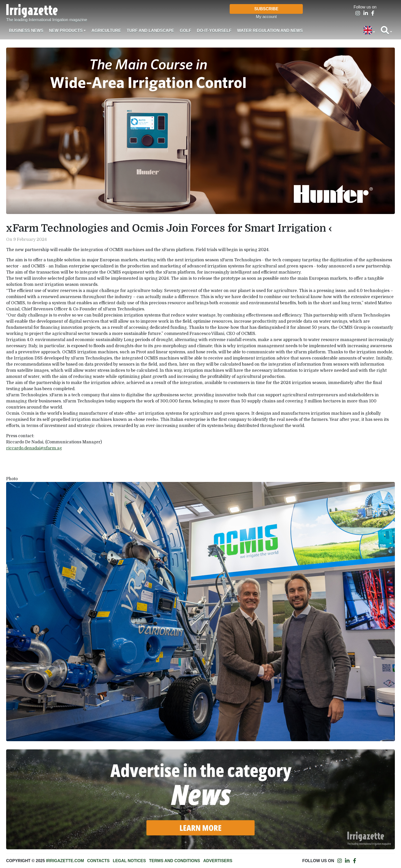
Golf (185, 31)
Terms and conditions (175, 861)
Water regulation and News (270, 31)
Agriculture (106, 31)
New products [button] (66, 31)
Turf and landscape (150, 31)
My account (266, 17)
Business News (26, 31)
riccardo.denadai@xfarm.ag (34, 448)
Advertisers (218, 861)
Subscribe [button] (266, 9)
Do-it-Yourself (214, 31)
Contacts (98, 861)
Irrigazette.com (65, 861)
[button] (369, 31)
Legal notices (129, 861)
